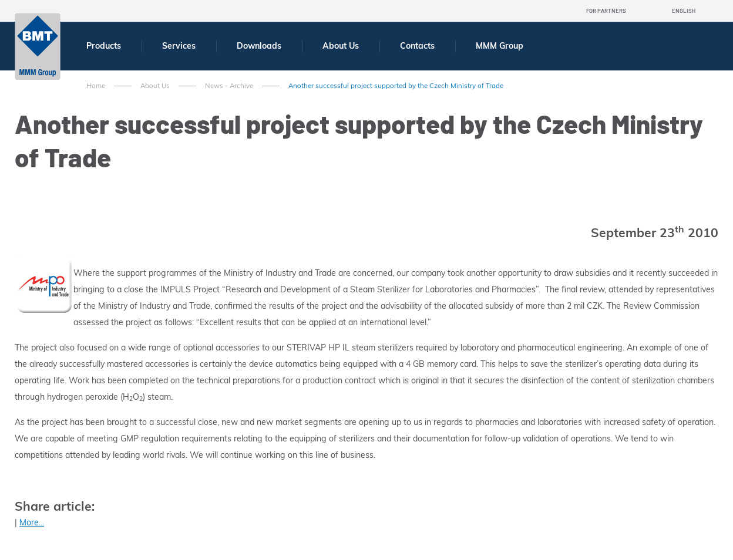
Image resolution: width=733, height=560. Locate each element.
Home (96, 86)
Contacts (417, 46)
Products (104, 46)
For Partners (606, 11)
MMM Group (500, 46)
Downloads (259, 46)
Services (179, 46)
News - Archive (229, 86)
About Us (341, 46)
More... (32, 522)
